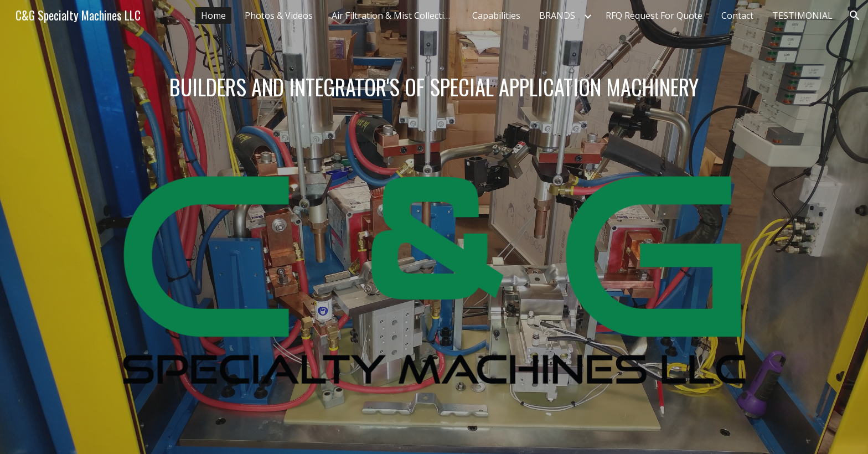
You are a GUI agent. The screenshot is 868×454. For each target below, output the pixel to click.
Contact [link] (737, 16)
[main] (434, 87)
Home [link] (213, 16)
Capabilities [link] (496, 16)
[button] (855, 16)
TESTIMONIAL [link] (802, 16)
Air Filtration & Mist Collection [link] (393, 16)
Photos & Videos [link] (279, 16)
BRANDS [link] (557, 16)
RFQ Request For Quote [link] (654, 16)
